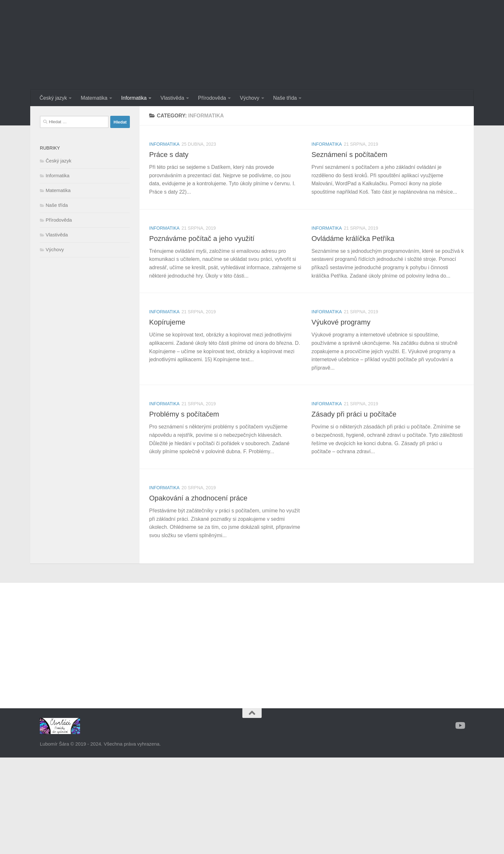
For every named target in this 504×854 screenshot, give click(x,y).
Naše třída (285, 98)
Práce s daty (169, 155)
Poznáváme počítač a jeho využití (202, 239)
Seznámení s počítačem (349, 155)
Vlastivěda (172, 98)
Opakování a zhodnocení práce (198, 498)
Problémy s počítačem (184, 414)
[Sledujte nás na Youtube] (460, 726)
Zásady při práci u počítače (354, 414)
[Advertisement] (85, 370)
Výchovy (249, 98)
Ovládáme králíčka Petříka (353, 239)
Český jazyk (53, 98)
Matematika (94, 98)
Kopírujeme (167, 322)
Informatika (134, 98)
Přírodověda (212, 98)
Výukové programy (341, 322)
